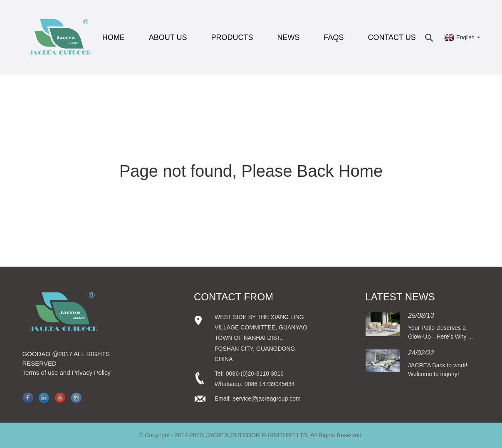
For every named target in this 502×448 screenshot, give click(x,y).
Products (232, 37)
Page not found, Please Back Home (251, 171)
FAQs (334, 37)
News (288, 37)
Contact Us (392, 37)
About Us (168, 37)
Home (114, 37)
